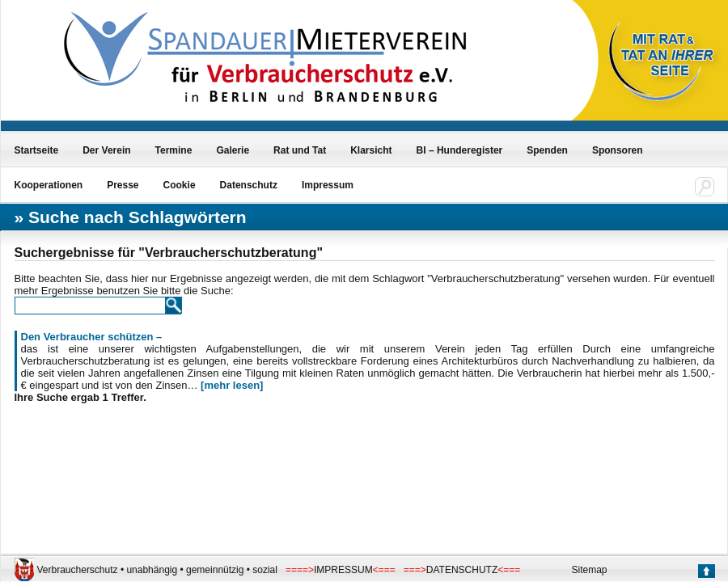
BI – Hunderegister (460, 150)
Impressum (328, 185)
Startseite (37, 150)
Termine (174, 150)
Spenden (547, 150)
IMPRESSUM (343, 570)
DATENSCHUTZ (462, 570)
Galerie (233, 150)
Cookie (180, 185)
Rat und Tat (300, 150)
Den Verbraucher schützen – (92, 337)
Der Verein (106, 150)
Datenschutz (249, 185)
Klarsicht (371, 150)
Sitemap (590, 570)
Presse (123, 185)
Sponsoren (618, 150)
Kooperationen (49, 185)
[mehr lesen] (232, 385)
